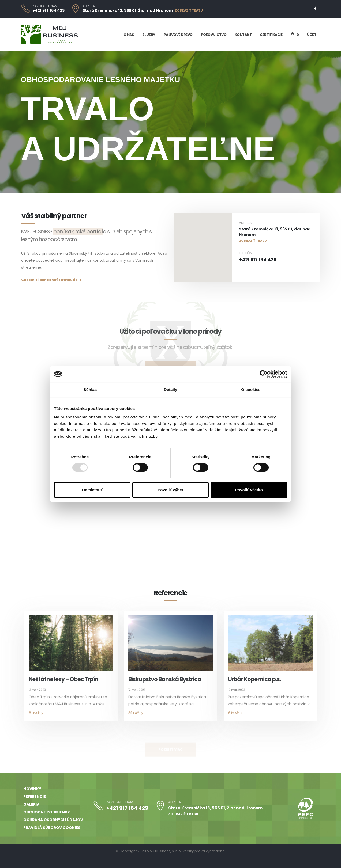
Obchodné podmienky (47, 812)
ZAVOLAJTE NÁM (45, 6)
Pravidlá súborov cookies (52, 828)
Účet (312, 35)
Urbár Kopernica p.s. (254, 686)
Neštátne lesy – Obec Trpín (64, 686)
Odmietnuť (92, 490)
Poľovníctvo (214, 35)
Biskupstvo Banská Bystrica (165, 686)
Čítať (36, 720)
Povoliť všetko (249, 490)
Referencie (35, 797)
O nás (129, 35)
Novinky (32, 789)
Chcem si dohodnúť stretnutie (51, 280)
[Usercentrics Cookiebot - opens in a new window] (264, 374)
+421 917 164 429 (48, 10)
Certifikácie (271, 35)
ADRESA (89, 6)
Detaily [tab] (171, 389)
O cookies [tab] (251, 389)
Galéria (31, 804)
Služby (149, 35)
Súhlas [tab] (90, 389)
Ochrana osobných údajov (53, 820)
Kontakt (243, 35)
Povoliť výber (170, 490)
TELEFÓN (246, 253)
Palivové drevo (178, 35)
